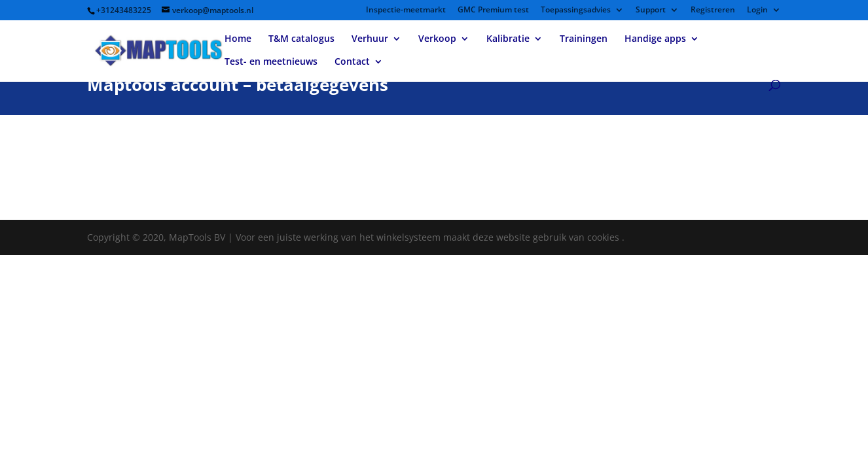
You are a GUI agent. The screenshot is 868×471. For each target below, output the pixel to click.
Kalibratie (508, 39)
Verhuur (370, 39)
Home (238, 39)
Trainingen (584, 39)
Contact (352, 62)
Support (651, 10)
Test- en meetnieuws (271, 62)
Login (757, 10)
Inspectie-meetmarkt (406, 10)
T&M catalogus (301, 39)
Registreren (713, 10)
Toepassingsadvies (576, 10)
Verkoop (437, 39)
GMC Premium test (493, 10)
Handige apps (655, 39)
